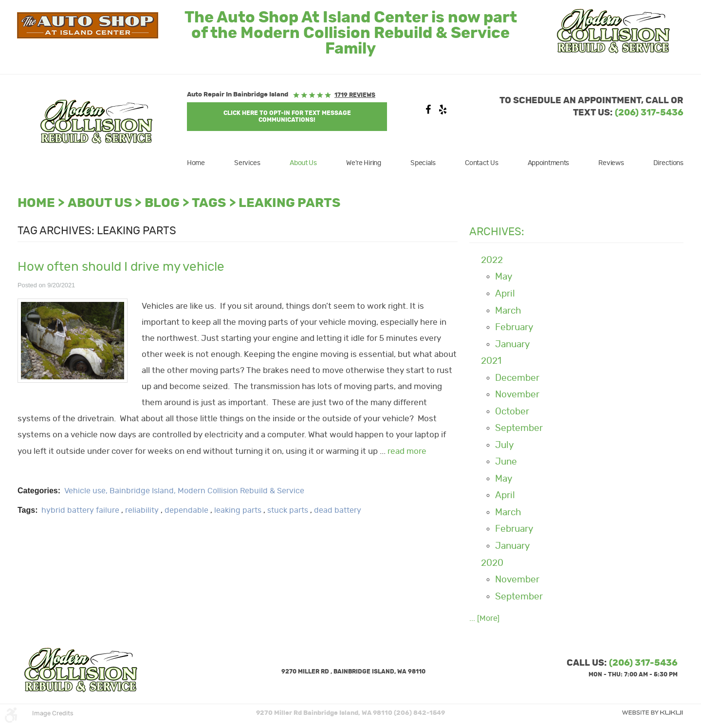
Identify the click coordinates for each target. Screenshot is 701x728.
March (508, 311)
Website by (652, 713)
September (519, 428)
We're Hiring (364, 163)
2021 (491, 361)
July (504, 445)
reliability (142, 510)
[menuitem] (202, 163)
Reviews (611, 163)
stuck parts (288, 510)
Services (247, 163)
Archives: (497, 232)
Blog (162, 203)
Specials (423, 163)
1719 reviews (355, 95)
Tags (209, 203)
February (514, 327)
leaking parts (289, 203)
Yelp (443, 112)
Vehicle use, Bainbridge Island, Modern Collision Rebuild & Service (184, 491)
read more (407, 451)
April (505, 294)
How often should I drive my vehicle (121, 267)
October (512, 412)
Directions (668, 163)
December (517, 378)
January (512, 345)
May (504, 277)
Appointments (549, 163)
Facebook (428, 112)
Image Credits (53, 714)
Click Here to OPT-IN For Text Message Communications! (287, 116)
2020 (492, 563)
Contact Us (481, 163)
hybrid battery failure (80, 510)
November (517, 395)
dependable (186, 510)
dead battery (338, 510)
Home (196, 163)
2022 (492, 260)
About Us (303, 163)
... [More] (484, 618)
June (506, 462)
